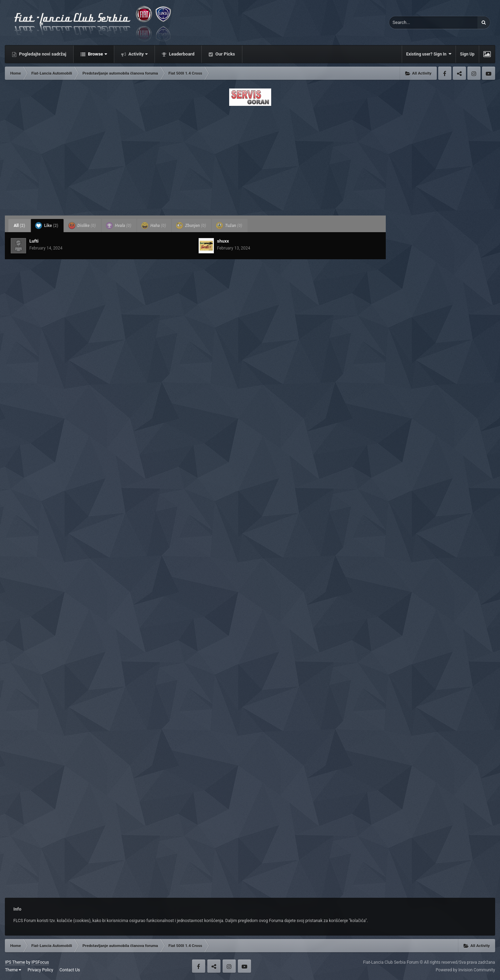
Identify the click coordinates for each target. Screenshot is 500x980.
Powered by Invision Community (465, 970)
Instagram (474, 73)
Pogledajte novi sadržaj (42, 54)
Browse (97, 54)
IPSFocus (40, 962)
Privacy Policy (40, 970)
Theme (13, 970)
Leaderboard (181, 54)
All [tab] (19, 226)
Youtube (489, 73)
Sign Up (467, 54)
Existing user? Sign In (429, 54)
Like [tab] (47, 226)
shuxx (223, 241)
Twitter (459, 73)
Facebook (445, 73)
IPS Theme (15, 962)
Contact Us (70, 970)
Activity (138, 54)
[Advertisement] (250, 159)
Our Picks (225, 54)
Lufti (34, 241)
